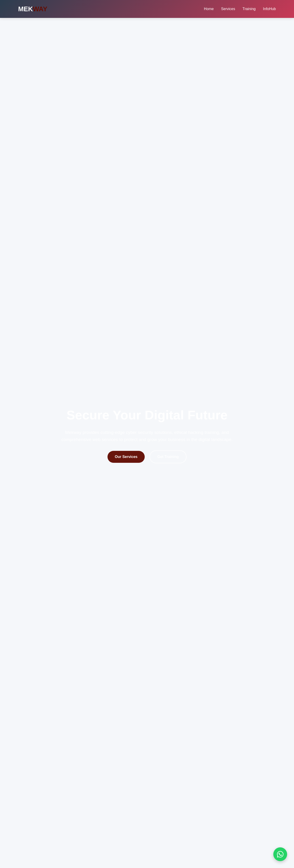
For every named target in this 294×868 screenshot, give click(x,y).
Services (228, 9)
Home (209, 9)
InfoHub (269, 9)
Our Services (126, 457)
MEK (33, 9)
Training (249, 9)
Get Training (168, 457)
